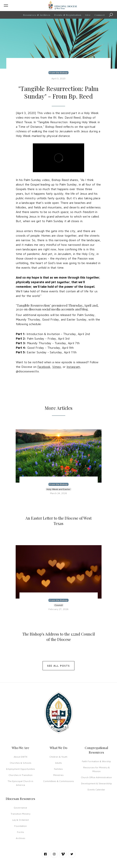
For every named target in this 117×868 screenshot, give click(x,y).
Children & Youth (58, 757)
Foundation (21, 826)
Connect (100, 15)
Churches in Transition (21, 775)
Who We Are (20, 748)
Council (59, 605)
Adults (58, 763)
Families (58, 769)
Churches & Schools (21, 763)
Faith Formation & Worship (96, 761)
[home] (62, 6)
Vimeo (57, 367)
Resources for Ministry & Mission (96, 769)
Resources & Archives (37, 15)
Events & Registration (68, 15)
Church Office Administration (96, 777)
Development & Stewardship (96, 783)
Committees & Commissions (58, 781)
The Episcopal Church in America (20, 783)
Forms (21, 832)
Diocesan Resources (20, 799)
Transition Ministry (21, 814)
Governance (20, 808)
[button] (22, 6)
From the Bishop (58, 73)
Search (112, 15)
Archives (21, 838)
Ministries (58, 775)
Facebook (44, 367)
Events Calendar (96, 790)
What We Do (58, 748)
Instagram (73, 367)
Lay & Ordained (20, 820)
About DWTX (21, 757)
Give (88, 15)
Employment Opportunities (21, 769)
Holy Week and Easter (58, 489)
